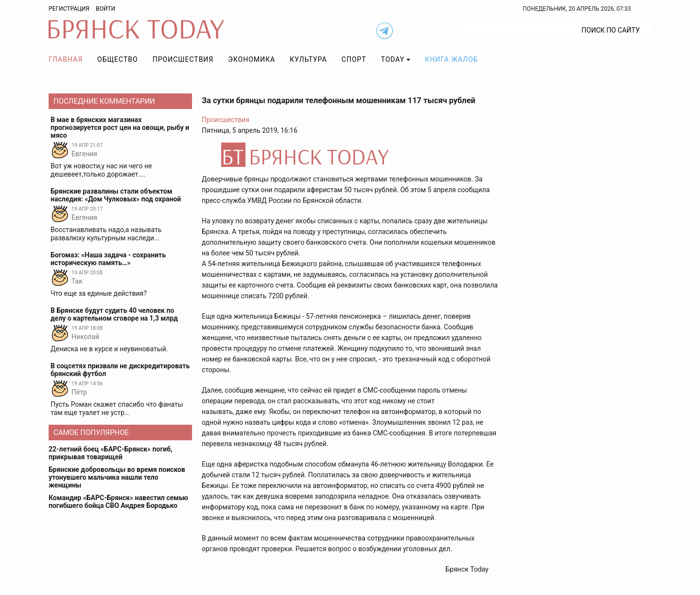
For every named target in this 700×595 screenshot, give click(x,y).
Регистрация (69, 9)
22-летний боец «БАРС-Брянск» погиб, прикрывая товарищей (111, 453)
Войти (105, 9)
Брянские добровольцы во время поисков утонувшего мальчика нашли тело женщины (117, 477)
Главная (66, 59)
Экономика (252, 59)
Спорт (354, 59)
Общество (118, 59)
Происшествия (183, 59)
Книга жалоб (451, 59)
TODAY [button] (393, 59)
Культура (308, 59)
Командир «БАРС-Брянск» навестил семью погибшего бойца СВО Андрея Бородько (118, 502)
